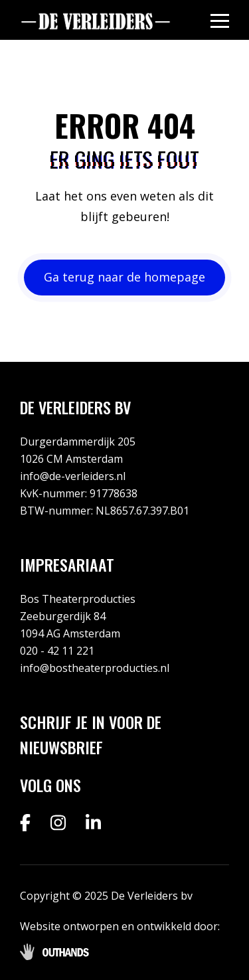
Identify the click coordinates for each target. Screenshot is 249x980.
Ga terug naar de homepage (124, 277)
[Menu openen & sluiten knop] (220, 20)
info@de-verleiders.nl (73, 476)
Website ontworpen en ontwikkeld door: (120, 926)
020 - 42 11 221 (57, 651)
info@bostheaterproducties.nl (95, 668)
